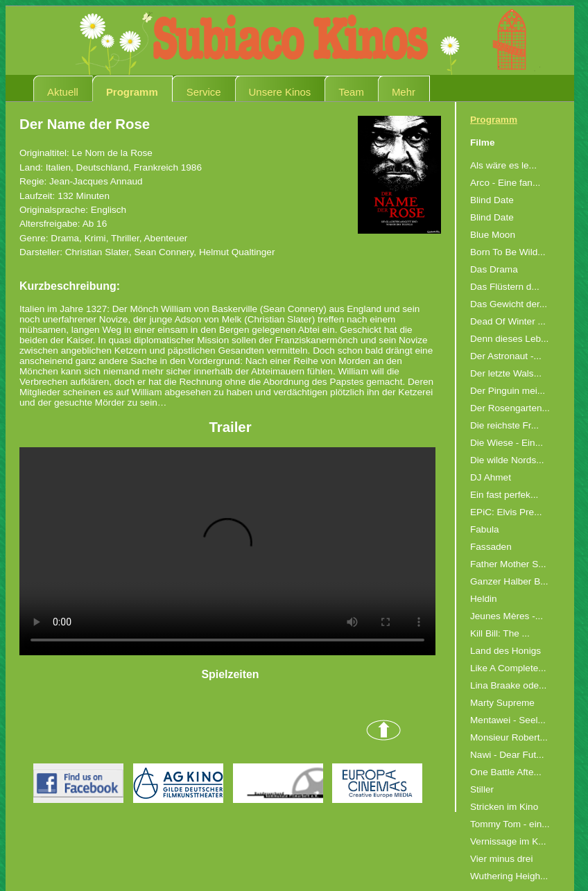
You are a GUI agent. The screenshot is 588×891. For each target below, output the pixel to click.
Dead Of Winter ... (508, 321)
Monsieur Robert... (509, 737)
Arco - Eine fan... (505, 183)
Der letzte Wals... (506, 373)
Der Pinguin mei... (508, 391)
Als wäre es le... (503, 165)
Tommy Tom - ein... (510, 824)
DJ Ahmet (491, 477)
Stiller (482, 789)
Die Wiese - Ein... (507, 443)
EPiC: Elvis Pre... (506, 512)
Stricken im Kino (504, 807)
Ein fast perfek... (504, 495)
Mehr (404, 92)
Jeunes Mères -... (507, 616)
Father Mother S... (508, 564)
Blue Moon (493, 235)
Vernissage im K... (508, 841)
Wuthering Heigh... (509, 876)
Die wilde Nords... (507, 460)
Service (204, 92)
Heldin (484, 599)
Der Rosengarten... (510, 408)
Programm (132, 92)
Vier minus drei (501, 859)
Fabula (485, 529)
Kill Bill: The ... (500, 633)
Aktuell (63, 92)
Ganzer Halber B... (509, 581)
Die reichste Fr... (504, 425)
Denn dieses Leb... (509, 339)
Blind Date (492, 200)
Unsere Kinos (280, 92)
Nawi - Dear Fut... (507, 755)
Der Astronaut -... (506, 356)
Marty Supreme (502, 703)
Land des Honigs (505, 651)
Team (351, 92)
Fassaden (491, 547)
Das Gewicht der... (509, 304)
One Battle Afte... (506, 772)
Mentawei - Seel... (508, 720)
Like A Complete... (508, 668)
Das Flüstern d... (505, 287)
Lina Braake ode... (508, 685)
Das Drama (494, 269)
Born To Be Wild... (508, 252)
